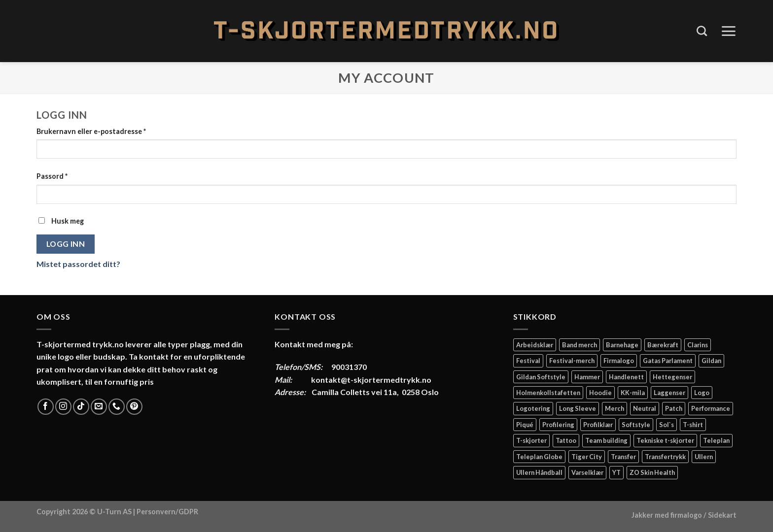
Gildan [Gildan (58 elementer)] (711, 361)
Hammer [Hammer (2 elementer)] (587, 377)
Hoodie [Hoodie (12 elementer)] (600, 393)
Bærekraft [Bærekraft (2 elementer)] (663, 345)
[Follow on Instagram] (63, 407)
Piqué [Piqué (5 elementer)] (525, 425)
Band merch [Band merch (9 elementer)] (580, 345)
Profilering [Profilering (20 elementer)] (558, 425)
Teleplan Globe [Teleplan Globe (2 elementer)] (539, 457)
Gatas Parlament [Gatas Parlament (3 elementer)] (668, 361)
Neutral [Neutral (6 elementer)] (645, 408)
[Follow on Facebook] (46, 407)
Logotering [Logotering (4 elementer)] (533, 408)
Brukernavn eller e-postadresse (91, 131)
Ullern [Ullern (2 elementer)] (704, 457)
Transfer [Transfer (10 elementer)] (623, 457)
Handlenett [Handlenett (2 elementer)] (626, 377)
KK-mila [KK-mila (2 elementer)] (633, 393)
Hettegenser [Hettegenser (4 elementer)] (672, 377)
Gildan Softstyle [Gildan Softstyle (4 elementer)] (541, 377)
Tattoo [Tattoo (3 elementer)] (566, 440)
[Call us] (117, 407)
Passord (52, 176)
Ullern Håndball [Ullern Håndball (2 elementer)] (539, 472)
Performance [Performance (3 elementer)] (711, 408)
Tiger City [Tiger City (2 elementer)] (587, 457)
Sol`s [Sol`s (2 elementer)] (667, 425)
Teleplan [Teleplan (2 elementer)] (716, 440)
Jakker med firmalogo (667, 515)
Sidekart (722, 515)
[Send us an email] (99, 407)
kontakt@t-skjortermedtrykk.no (371, 380)
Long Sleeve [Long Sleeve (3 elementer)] (578, 408)
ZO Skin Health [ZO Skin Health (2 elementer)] (652, 472)
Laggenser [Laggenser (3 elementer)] (669, 393)
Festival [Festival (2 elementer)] (528, 361)
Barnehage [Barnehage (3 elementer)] (622, 345)
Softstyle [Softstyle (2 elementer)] (636, 425)
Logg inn (66, 244)
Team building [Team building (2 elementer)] (606, 440)
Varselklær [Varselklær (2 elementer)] (587, 472)
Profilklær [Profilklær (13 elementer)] (598, 425)
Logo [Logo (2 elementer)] (702, 393)
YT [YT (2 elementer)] (616, 472)
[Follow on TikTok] (81, 407)
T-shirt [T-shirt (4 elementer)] (693, 425)
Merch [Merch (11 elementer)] (615, 408)
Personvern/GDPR (167, 512)
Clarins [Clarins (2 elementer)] (698, 345)
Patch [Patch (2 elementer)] (674, 408)
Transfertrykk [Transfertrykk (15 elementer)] (665, 457)
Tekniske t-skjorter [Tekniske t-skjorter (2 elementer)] (665, 440)
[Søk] (702, 31)
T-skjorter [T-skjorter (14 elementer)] (531, 440)
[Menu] (728, 31)
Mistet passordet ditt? (78, 264)
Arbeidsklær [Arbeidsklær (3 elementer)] (535, 345)
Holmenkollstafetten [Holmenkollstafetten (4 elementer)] (548, 393)
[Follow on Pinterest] (134, 407)
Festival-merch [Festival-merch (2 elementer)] (572, 361)
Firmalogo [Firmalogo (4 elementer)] (619, 361)
